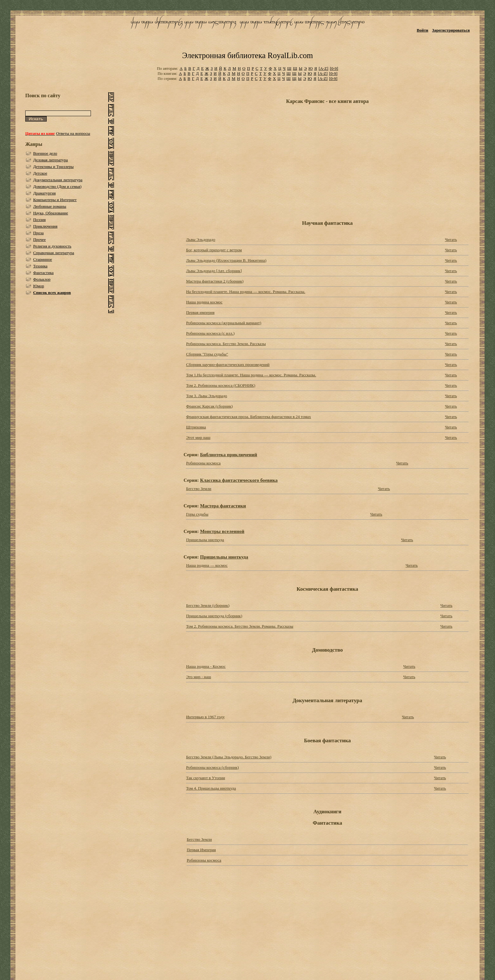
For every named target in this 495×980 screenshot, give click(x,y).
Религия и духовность (52, 246)
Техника (40, 266)
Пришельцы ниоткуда (205, 540)
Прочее (39, 239)
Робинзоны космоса (203, 463)
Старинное (43, 259)
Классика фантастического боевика (239, 480)
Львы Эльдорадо (200, 239)
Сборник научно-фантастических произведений (228, 365)
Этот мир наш (198, 437)
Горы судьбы (197, 514)
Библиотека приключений (229, 454)
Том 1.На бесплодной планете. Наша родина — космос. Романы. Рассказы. (251, 375)
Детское (40, 173)
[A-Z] (323, 68)
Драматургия (45, 193)
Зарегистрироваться (451, 30)
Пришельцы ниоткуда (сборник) (214, 616)
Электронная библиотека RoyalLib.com (247, 55)
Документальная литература (58, 180)
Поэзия (39, 220)
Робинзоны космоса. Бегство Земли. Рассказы (226, 344)
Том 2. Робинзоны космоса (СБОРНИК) (221, 385)
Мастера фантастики (223, 506)
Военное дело (45, 153)
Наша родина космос (204, 302)
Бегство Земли (199, 489)
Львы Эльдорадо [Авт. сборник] (214, 271)
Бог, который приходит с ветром (214, 250)
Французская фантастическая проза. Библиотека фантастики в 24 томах (248, 417)
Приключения (45, 226)
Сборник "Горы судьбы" (207, 354)
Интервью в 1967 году (205, 717)
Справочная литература (54, 253)
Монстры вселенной (222, 531)
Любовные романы (50, 206)
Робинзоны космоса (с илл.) (210, 333)
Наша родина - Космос (206, 666)
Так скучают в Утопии (206, 778)
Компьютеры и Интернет (55, 200)
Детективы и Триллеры (53, 167)
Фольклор (42, 279)
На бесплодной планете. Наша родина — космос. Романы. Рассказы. (245, 292)
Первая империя (200, 312)
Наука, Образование (51, 213)
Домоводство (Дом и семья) (57, 186)
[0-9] (334, 68)
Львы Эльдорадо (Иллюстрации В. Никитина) (226, 260)
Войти (423, 30)
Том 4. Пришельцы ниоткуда (211, 788)
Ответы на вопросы (73, 133)
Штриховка (196, 427)
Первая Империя (201, 850)
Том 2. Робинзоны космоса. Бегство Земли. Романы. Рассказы (239, 626)
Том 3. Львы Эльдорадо (206, 396)
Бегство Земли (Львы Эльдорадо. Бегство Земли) (229, 757)
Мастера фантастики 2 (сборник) (215, 281)
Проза (38, 233)
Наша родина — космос (207, 565)
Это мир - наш (198, 677)
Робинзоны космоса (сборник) (212, 767)
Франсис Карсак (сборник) (209, 406)
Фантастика (43, 273)
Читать (451, 239)
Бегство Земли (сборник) (208, 605)
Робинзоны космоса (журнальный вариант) (224, 323)
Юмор (39, 286)
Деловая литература (51, 160)
